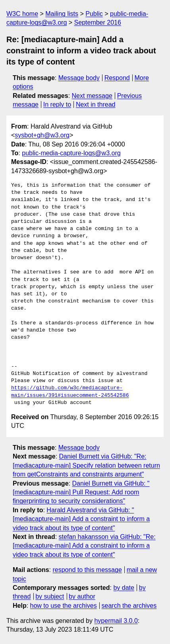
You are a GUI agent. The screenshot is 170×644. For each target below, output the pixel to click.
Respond (117, 78)
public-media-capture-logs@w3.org (71, 153)
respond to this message (87, 570)
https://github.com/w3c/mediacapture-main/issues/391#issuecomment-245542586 (70, 392)
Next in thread (96, 104)
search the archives (129, 606)
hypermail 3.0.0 (116, 621)
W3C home (22, 14)
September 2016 (98, 22)
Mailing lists (62, 14)
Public (94, 14)
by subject (50, 596)
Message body (79, 78)
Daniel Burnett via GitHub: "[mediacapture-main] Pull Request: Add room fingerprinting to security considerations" (81, 492)
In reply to (57, 104)
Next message (92, 96)
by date (124, 588)
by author (82, 596)
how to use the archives (64, 606)
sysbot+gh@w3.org (42, 135)
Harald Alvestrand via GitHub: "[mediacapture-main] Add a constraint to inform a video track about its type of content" (81, 519)
